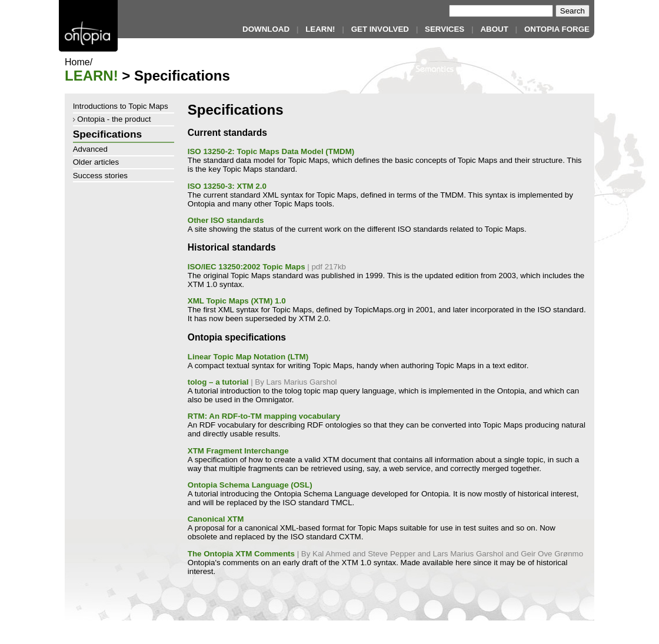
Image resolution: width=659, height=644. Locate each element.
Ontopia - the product (112, 119)
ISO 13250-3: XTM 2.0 (227, 186)
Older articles (96, 162)
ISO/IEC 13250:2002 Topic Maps (247, 267)
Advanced (90, 149)
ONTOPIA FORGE (557, 29)
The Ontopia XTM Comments (241, 554)
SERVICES (445, 29)
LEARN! (320, 29)
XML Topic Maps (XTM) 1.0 (237, 301)
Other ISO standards (226, 220)
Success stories (100, 176)
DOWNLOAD (266, 29)
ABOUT (494, 29)
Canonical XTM (216, 519)
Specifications (107, 134)
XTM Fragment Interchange (238, 451)
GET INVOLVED (380, 29)
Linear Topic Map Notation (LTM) (248, 357)
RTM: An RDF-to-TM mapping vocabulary (264, 416)
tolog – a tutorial (218, 382)
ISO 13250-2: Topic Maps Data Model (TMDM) (271, 151)
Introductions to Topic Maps (121, 106)
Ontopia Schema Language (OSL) (250, 485)
